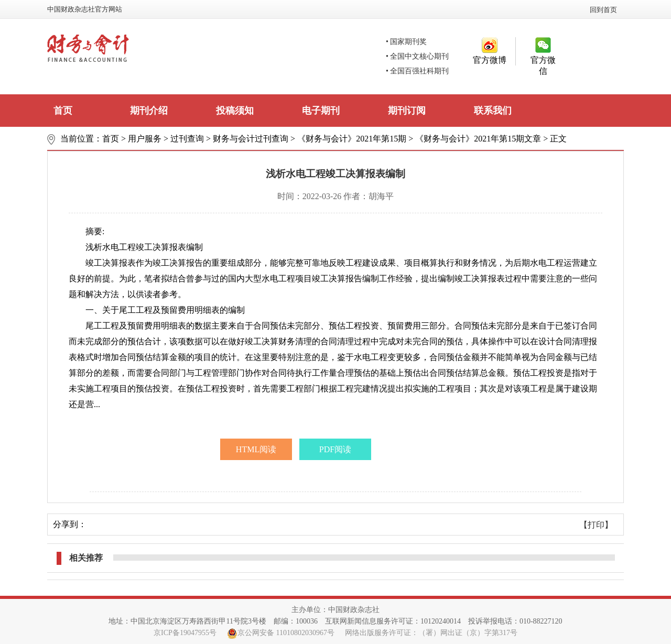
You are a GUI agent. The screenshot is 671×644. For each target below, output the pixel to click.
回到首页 (603, 10)
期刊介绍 (149, 111)
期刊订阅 (407, 111)
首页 (63, 111)
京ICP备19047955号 (185, 633)
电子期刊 (321, 111)
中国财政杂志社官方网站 (85, 9)
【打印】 (596, 525)
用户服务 (145, 139)
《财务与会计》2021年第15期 (352, 139)
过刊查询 (187, 139)
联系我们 (493, 111)
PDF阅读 (335, 449)
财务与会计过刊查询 (251, 139)
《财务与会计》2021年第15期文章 (478, 139)
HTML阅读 (256, 449)
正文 (558, 139)
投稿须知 (235, 111)
